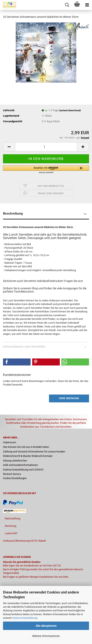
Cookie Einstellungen (15, 478)
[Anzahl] (46, 147)
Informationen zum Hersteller (24, 347)
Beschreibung (13, 213)
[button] (9, 147)
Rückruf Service (12, 474)
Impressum (9, 442)
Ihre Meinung (69, 398)
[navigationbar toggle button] (87, 5)
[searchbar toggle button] (67, 5)
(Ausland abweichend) (70, 111)
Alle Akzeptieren (46, 626)
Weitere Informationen (46, 636)
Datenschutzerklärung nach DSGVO (23, 470)
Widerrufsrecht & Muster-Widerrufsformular (28, 456)
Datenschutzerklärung (25, 618)
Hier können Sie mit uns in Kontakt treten (26, 447)
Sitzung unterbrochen (15, 461)
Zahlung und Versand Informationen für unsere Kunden (34, 452)
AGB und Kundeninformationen (20, 465)
